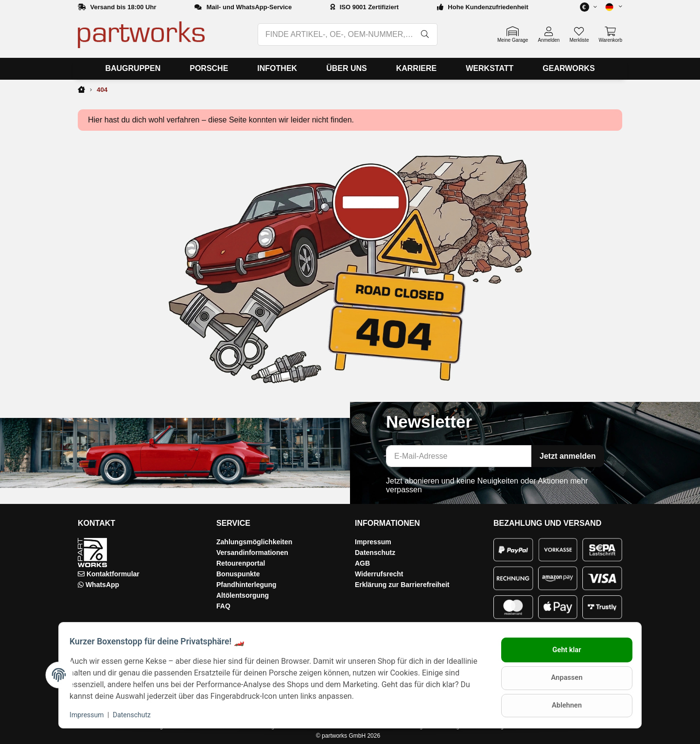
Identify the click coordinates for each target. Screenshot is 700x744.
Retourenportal (241, 563)
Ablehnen (562, 703)
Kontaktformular (113, 574)
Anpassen (562, 678)
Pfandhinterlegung (246, 585)
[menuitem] (133, 69)
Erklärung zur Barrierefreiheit (402, 585)
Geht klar (562, 652)
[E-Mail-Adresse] (459, 456)
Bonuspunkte (238, 574)
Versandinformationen (252, 553)
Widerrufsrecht (379, 574)
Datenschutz (375, 553)
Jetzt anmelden (568, 456)
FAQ (223, 606)
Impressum (373, 542)
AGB (362, 563)
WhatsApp (102, 585)
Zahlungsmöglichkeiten (254, 542)
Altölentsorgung (243, 595)
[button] (610, 7)
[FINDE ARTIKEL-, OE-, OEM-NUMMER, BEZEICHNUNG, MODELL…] (336, 35)
